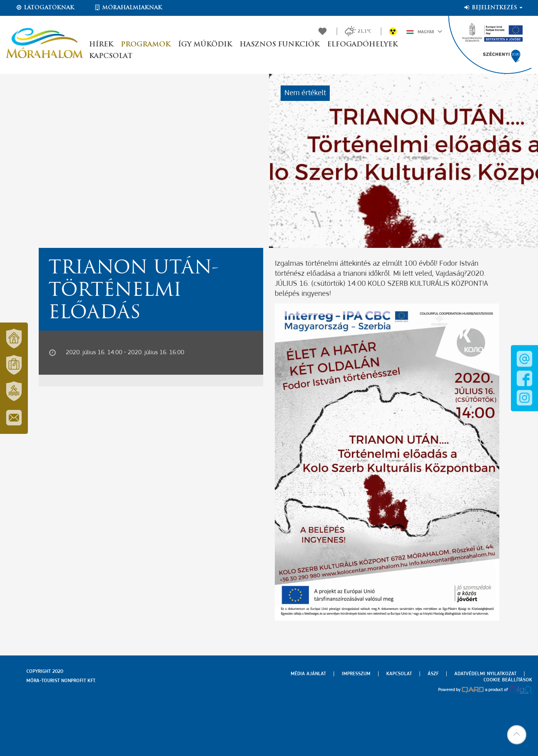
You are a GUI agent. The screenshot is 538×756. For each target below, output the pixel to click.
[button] (517, 735)
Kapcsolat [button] (111, 56)
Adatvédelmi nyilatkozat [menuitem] (485, 674)
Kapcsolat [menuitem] (399, 674)
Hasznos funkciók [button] (279, 45)
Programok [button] (146, 45)
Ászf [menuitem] (433, 674)
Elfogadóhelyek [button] (362, 45)
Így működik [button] (205, 45)
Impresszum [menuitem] (356, 674)
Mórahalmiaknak (128, 8)
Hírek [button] (101, 45)
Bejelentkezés (493, 8)
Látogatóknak (45, 8)
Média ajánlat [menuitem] (308, 674)
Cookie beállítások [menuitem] (508, 680)
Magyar (424, 31)
